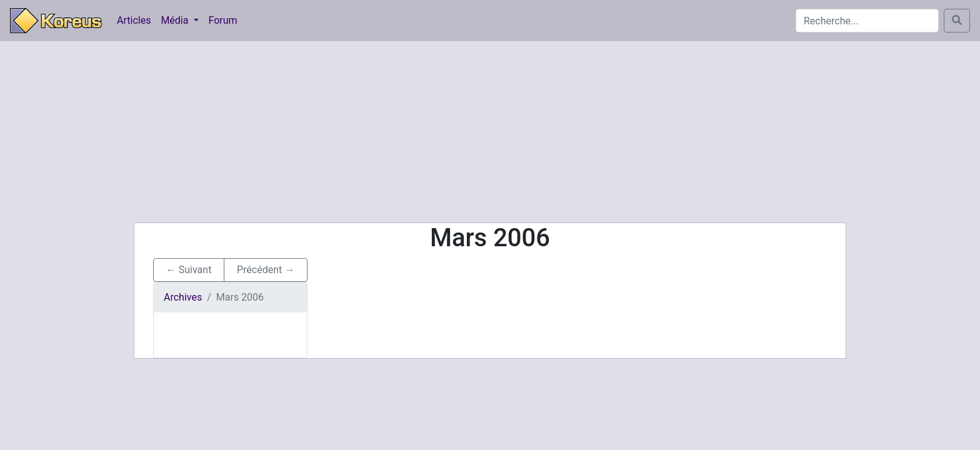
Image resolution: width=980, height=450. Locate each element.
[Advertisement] (490, 132)
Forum (223, 20)
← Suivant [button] (189, 270)
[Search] (867, 21)
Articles (134, 20)
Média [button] (176, 20)
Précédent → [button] (266, 270)
